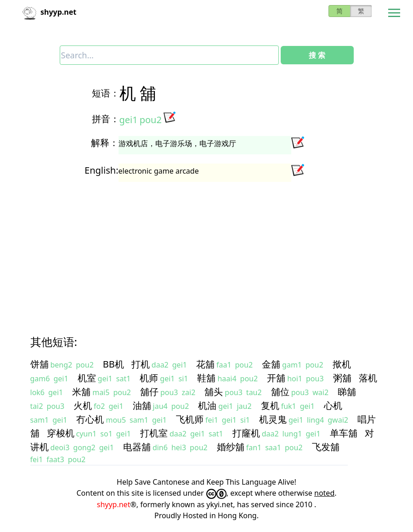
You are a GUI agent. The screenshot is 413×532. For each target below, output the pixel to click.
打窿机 (246, 433)
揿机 (342, 364)
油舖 (142, 405)
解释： (105, 143)
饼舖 (40, 364)
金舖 (271, 364)
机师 (149, 378)
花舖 (205, 364)
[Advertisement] (207, 250)
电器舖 (137, 447)
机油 (207, 405)
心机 (333, 405)
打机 (141, 364)
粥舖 (342, 378)
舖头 (214, 392)
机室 (87, 378)
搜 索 (317, 55)
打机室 (154, 433)
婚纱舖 (231, 447)
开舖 (276, 378)
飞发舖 (326, 447)
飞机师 (190, 419)
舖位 (280, 392)
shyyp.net (114, 504)
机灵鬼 (273, 419)
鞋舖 (206, 378)
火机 (83, 405)
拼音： (106, 119)
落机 (368, 378)
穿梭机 (61, 433)
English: (101, 170)
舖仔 (149, 392)
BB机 (113, 364)
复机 (270, 405)
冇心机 (90, 419)
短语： (106, 93)
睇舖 (347, 392)
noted (324, 493)
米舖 (81, 392)
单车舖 (344, 433)
